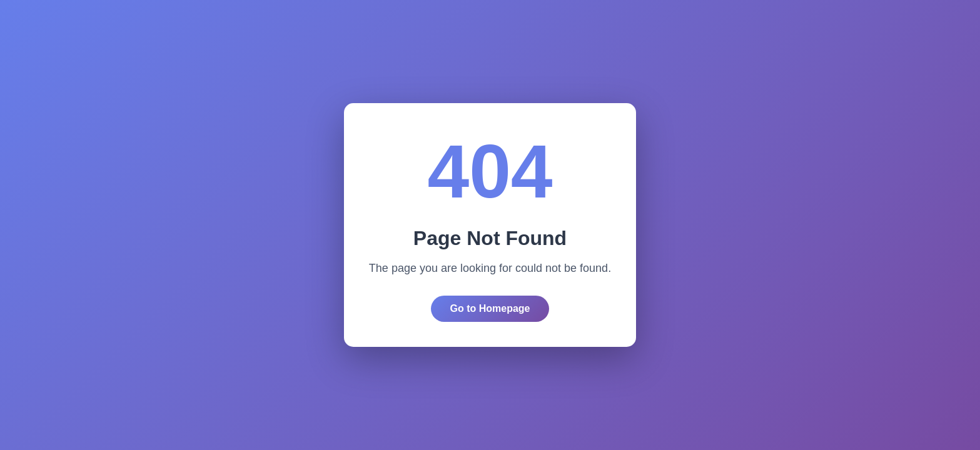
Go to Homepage (490, 308)
